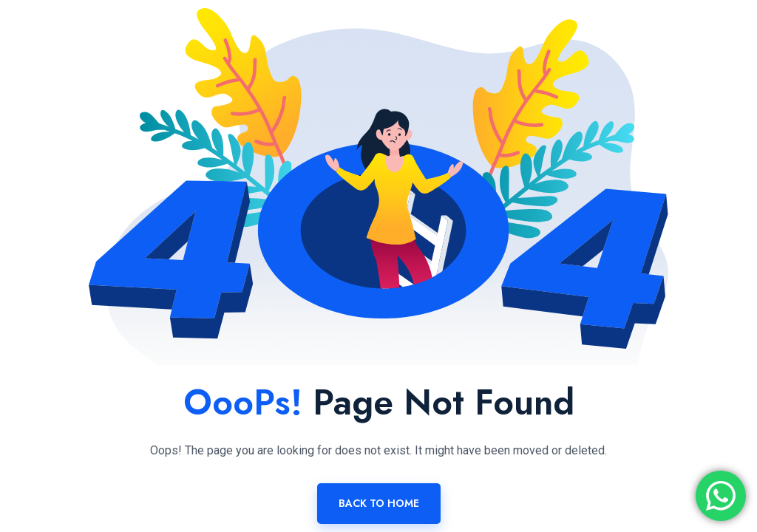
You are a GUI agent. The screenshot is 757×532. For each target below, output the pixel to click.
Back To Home (379, 503)
